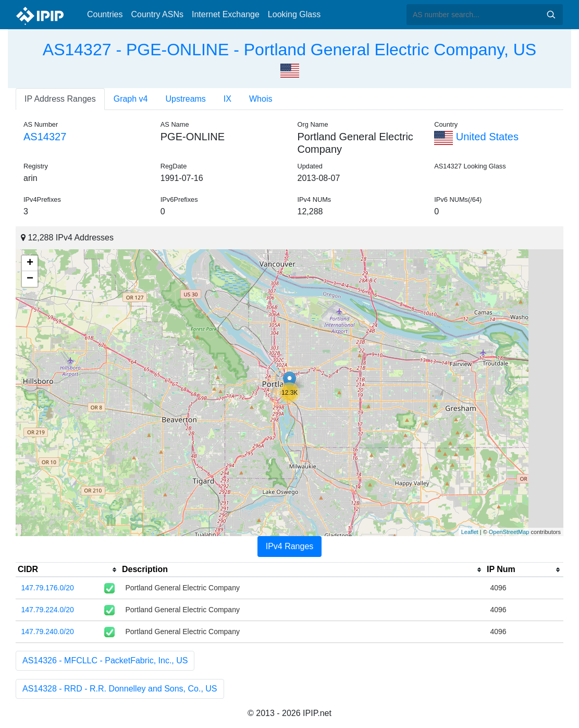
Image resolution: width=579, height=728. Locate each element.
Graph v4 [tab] (131, 99)
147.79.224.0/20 (48, 610)
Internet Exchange (226, 14)
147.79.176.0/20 (48, 588)
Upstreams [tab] (186, 99)
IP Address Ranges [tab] (60, 99)
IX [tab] (227, 99)
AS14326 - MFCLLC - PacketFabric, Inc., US (105, 660)
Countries (105, 14)
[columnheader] (68, 570)
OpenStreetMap (509, 532)
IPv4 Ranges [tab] (290, 546)
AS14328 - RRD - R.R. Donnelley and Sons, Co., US (120, 689)
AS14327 (45, 137)
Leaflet (470, 532)
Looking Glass (294, 14)
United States (476, 137)
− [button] (30, 279)
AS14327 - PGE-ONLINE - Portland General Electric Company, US (289, 50)
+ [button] (30, 263)
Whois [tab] (261, 99)
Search (551, 15)
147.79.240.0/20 (48, 632)
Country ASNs (157, 14)
